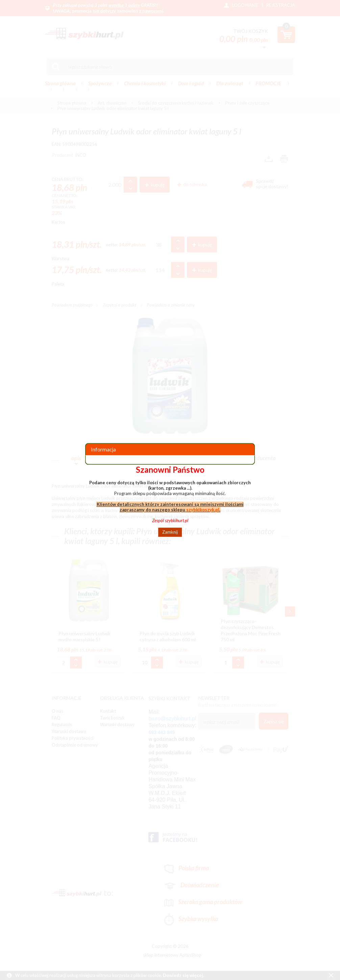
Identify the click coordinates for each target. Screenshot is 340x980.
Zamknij (170, 532)
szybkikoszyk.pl (203, 510)
